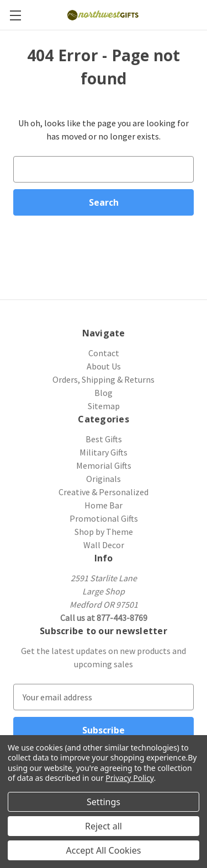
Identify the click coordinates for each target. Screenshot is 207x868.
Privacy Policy (129, 778)
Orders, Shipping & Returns (104, 379)
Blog (104, 393)
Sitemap (104, 406)
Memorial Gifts (104, 465)
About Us (104, 366)
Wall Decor (104, 545)
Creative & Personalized (104, 492)
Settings (104, 802)
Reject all (104, 826)
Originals (104, 479)
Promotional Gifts (104, 518)
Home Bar (104, 505)
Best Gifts (104, 439)
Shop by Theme (104, 532)
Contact (104, 353)
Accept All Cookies (104, 850)
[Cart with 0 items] (200, 14)
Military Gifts (104, 452)
